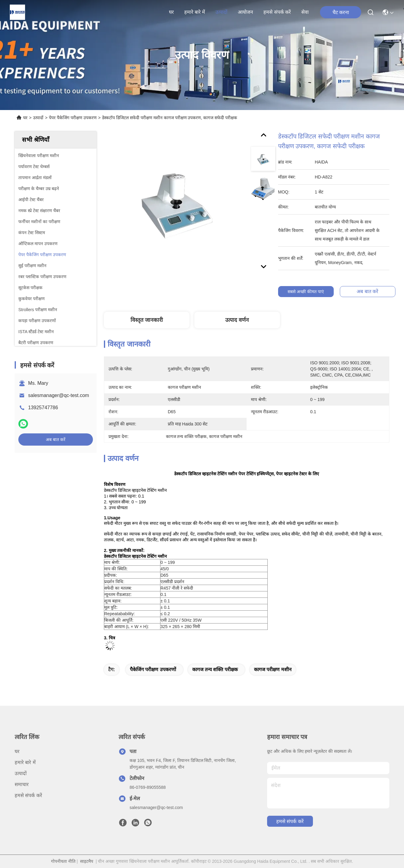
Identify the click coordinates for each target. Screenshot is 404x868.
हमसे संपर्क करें (277, 12)
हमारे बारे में (195, 12)
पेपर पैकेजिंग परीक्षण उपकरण (73, 118)
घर (171, 12)
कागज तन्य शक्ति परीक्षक (215, 669)
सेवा (305, 12)
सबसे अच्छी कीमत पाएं (307, 292)
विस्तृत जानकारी (147, 320)
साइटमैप (87, 861)
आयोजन (245, 12)
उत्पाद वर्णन (237, 320)
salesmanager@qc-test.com (59, 395)
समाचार (22, 784)
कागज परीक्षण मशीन (273, 669)
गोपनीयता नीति (63, 861)
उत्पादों (221, 12)
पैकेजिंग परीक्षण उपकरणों (153, 669)
